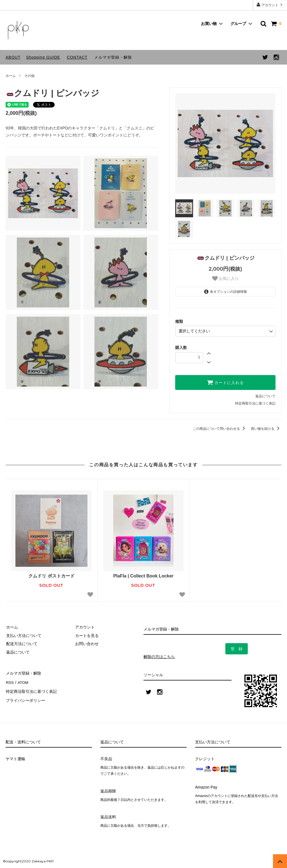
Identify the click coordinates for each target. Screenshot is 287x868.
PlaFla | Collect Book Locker (143, 576)
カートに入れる (225, 382)
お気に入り (225, 278)
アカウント (270, 5)
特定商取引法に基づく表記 (255, 403)
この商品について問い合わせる (220, 428)
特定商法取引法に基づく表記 (31, 689)
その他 (29, 76)
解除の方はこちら (159, 656)
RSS (10, 681)
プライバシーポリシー (25, 697)
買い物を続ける (266, 428)
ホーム (11, 76)
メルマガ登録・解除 (113, 57)
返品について (265, 396)
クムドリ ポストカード (51, 576)
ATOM (22, 681)
